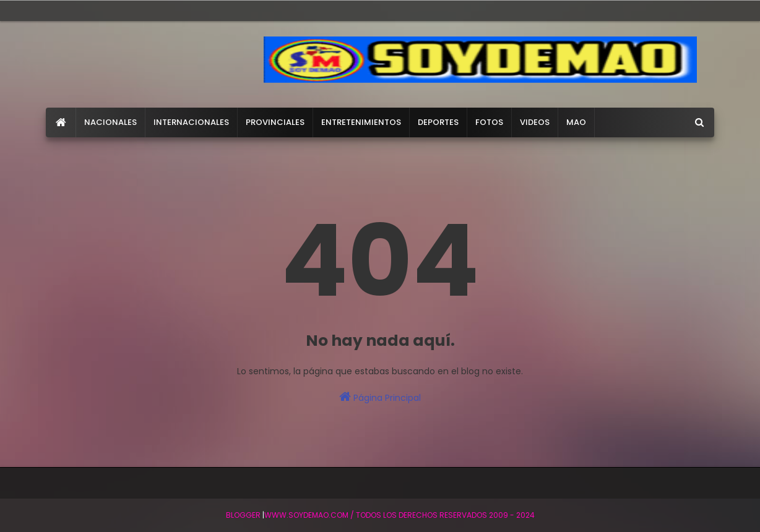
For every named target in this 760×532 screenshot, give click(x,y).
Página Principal (380, 397)
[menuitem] (61, 122)
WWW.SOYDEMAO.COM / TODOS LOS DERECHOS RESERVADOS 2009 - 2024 (399, 515)
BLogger (243, 515)
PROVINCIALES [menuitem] (275, 122)
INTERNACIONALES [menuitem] (191, 122)
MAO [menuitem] (576, 122)
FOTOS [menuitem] (489, 122)
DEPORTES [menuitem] (438, 122)
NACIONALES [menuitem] (110, 122)
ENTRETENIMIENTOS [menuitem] (361, 122)
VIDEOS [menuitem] (535, 122)
